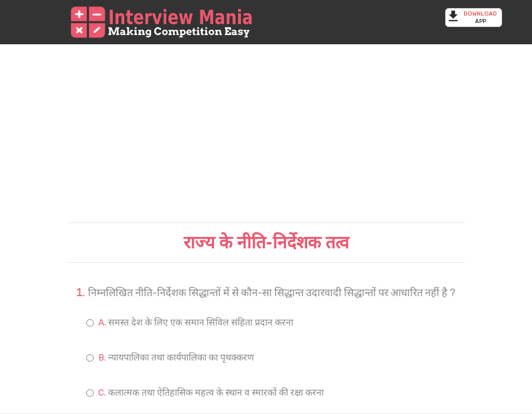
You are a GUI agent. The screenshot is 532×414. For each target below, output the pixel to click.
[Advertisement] (266, 133)
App (474, 18)
